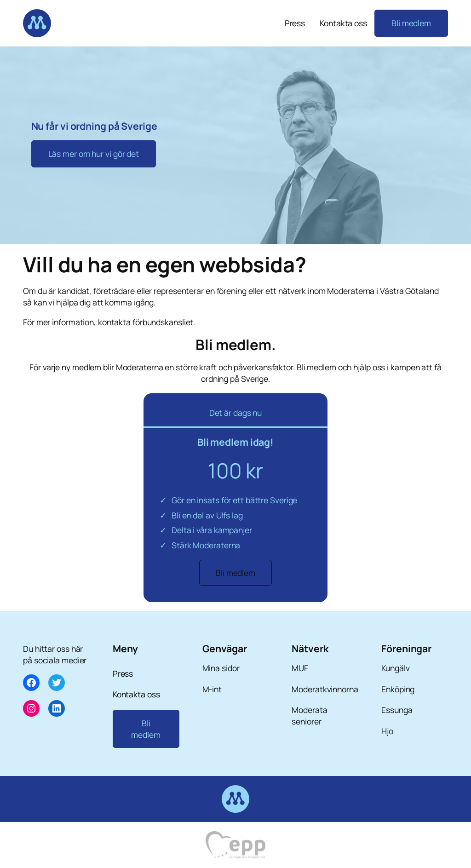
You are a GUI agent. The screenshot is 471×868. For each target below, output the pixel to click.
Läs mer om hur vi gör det (94, 154)
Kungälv (395, 668)
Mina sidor (221, 668)
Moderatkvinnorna (325, 689)
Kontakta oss (343, 23)
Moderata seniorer (309, 716)
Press (295, 23)
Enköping (398, 689)
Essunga (397, 710)
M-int (212, 689)
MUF (300, 668)
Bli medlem (411, 23)
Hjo (387, 731)
